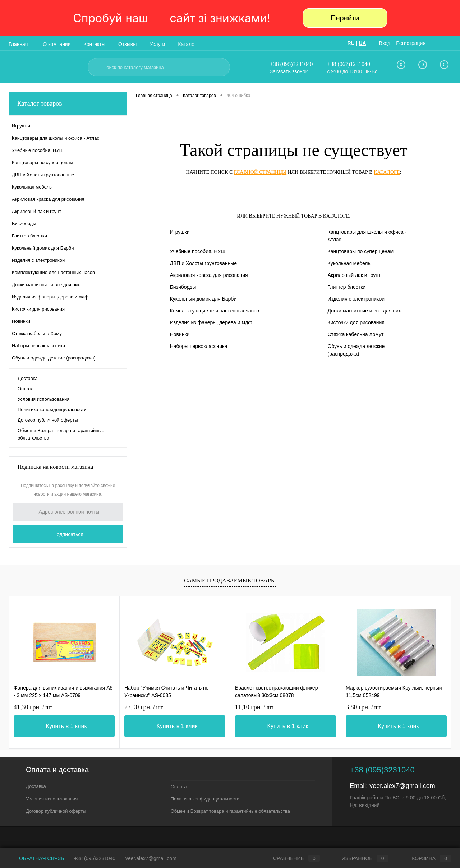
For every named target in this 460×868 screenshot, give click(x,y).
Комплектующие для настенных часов (215, 311)
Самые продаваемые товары (230, 581)
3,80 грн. (364, 707)
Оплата (26, 389)
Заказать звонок (289, 71)
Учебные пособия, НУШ (198, 251)
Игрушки (180, 232)
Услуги (157, 44)
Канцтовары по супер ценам (361, 251)
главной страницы (260, 172)
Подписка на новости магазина (55, 467)
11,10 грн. (255, 707)
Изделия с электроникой (356, 299)
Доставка (28, 378)
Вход (385, 43)
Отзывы (127, 44)
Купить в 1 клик (66, 726)
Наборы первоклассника (199, 346)
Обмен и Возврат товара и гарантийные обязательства (61, 434)
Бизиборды (183, 287)
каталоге (387, 172)
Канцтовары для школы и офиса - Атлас (367, 236)
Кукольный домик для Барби (203, 299)
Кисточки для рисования (356, 322)
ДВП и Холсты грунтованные (204, 263)
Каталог (187, 44)
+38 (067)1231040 (349, 64)
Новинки (180, 334)
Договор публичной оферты (48, 420)
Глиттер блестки (347, 287)
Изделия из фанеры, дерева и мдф (211, 322)
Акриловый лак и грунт (354, 275)
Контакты (95, 44)
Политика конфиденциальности (52, 410)
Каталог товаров (68, 104)
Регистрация (411, 43)
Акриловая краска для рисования (209, 275)
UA (362, 43)
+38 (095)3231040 (291, 64)
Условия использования (43, 399)
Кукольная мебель (349, 263)
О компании (57, 44)
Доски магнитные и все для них (364, 311)
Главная (18, 44)
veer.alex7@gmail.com (402, 786)
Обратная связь (36, 858)
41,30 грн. (34, 707)
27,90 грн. (144, 707)
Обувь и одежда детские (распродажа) (356, 350)
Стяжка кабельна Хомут (356, 334)
